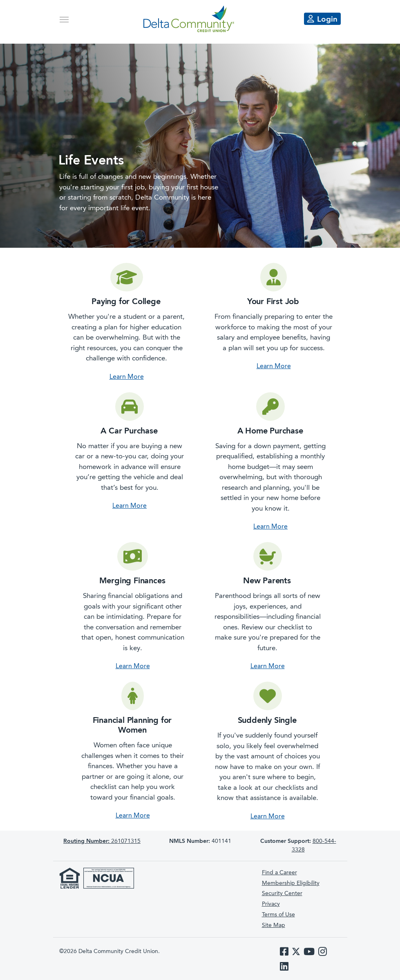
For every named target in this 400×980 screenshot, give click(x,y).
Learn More (127, 377)
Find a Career (279, 873)
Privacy (271, 904)
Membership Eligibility (291, 883)
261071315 (102, 841)
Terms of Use (278, 915)
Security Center (282, 893)
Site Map (274, 925)
